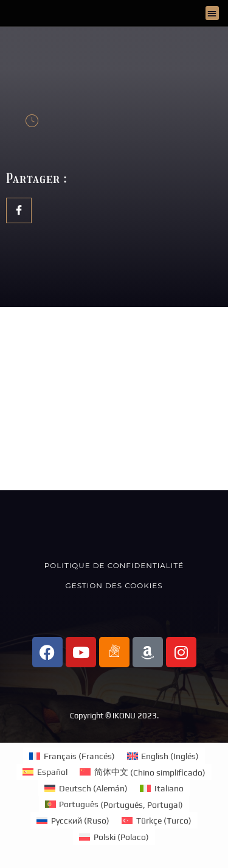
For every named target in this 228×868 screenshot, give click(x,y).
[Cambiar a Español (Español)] (45, 772)
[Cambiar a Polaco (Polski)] (114, 837)
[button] (212, 13)
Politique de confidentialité (114, 565)
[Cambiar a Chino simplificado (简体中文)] (143, 772)
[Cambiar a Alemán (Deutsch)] (86, 788)
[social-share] (19, 210)
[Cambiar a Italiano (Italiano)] (162, 788)
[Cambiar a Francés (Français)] (72, 756)
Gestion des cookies (114, 585)
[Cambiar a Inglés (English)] (163, 756)
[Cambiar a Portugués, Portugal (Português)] (114, 804)
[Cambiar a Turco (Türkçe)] (157, 820)
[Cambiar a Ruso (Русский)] (73, 820)
